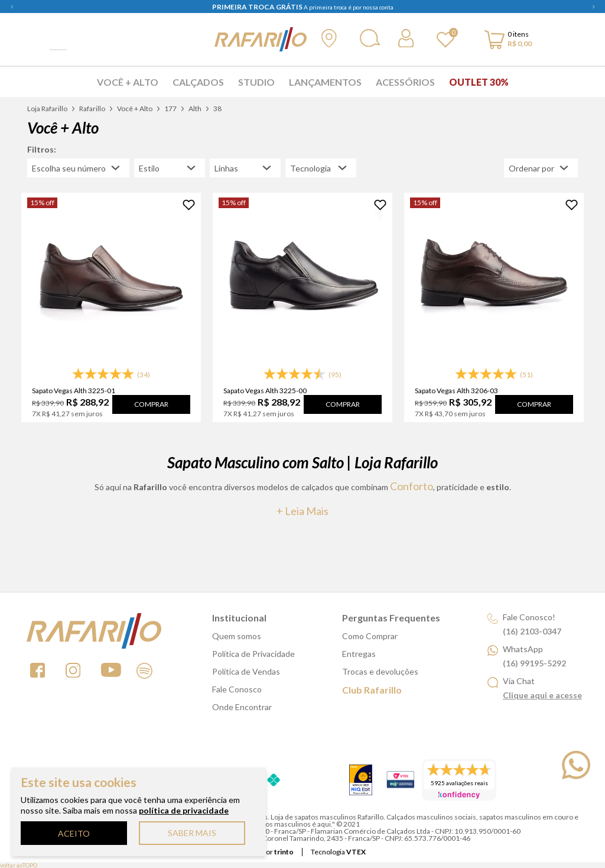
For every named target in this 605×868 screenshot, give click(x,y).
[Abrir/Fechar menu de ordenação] (541, 168)
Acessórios (405, 82)
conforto (412, 486)
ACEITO (74, 833)
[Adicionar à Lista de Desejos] (189, 205)
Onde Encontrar (242, 707)
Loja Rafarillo (47, 108)
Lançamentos (325, 82)
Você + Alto (128, 82)
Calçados (198, 82)
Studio (256, 82)
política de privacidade (184, 810)
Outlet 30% (479, 82)
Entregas (359, 654)
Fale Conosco (237, 689)
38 (217, 108)
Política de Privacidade (253, 654)
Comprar (151, 404)
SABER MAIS (192, 833)
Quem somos (237, 636)
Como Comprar (370, 636)
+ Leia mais (302, 511)
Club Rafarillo (372, 690)
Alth (195, 108)
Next (593, 7)
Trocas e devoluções (380, 671)
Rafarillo (92, 108)
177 (170, 108)
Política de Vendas (246, 671)
